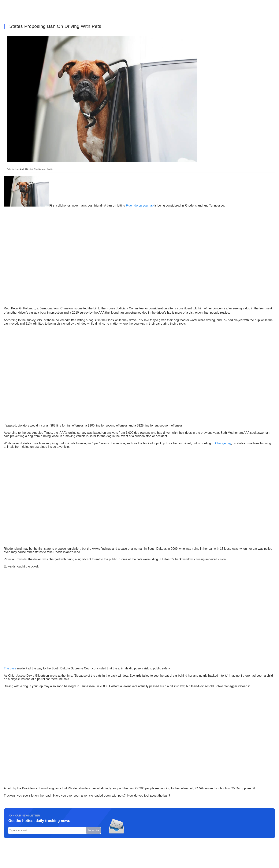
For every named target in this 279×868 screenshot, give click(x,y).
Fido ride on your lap (140, 205)
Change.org (223, 443)
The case (10, 668)
